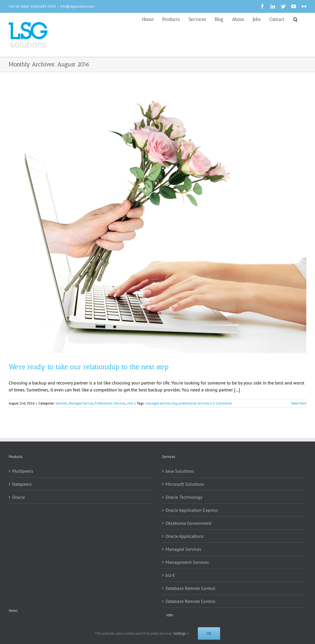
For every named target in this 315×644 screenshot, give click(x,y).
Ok (209, 633)
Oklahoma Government (188, 523)
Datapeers (22, 484)
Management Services (187, 562)
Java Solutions (180, 471)
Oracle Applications (185, 536)
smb (130, 403)
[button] (295, 19)
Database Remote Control (190, 588)
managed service (157, 403)
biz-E (170, 575)
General (61, 403)
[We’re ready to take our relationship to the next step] (157, 220)
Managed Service (81, 403)
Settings (181, 633)
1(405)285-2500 (43, 6)
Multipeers (23, 471)
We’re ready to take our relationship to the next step (89, 367)
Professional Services (110, 403)
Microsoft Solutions (185, 484)
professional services (194, 403)
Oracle (19, 497)
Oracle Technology (184, 497)
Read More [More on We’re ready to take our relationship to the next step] (299, 403)
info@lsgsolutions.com (77, 6)
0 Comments (222, 403)
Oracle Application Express (192, 510)
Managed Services (183, 549)
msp (174, 403)
